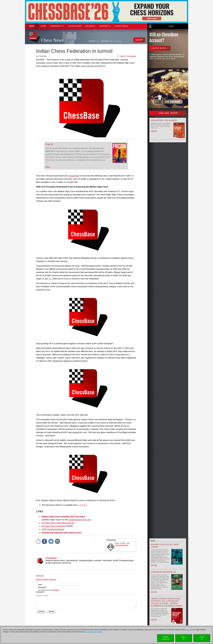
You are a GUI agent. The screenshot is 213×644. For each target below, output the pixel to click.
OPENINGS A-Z (57, 26)
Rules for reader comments (46, 579)
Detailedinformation (166, 638)
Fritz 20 (49, 144)
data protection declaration (93, 632)
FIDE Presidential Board (53, 529)
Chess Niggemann (122, 545)
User (40, 585)
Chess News (52, 40)
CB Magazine (75, 26)
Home (44, 26)
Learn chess (121, 26)
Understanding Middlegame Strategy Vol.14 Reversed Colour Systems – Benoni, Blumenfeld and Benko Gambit (167, 602)
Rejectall (184, 638)
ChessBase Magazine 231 (164, 572)
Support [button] (105, 26)
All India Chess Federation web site (58, 523)
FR (120, 41)
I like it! (123, 56)
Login (171, 26)
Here (188, 630)
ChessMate (73, 176)
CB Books (90, 26)
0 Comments (131, 56)
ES (117, 41)
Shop (32, 26)
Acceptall (202, 638)
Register (56, 590)
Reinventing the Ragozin (164, 120)
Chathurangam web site (79, 520)
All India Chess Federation (54, 526)
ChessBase (51, 558)
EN (114, 41)
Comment (40, 592)
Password (42, 587)
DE (111, 41)
